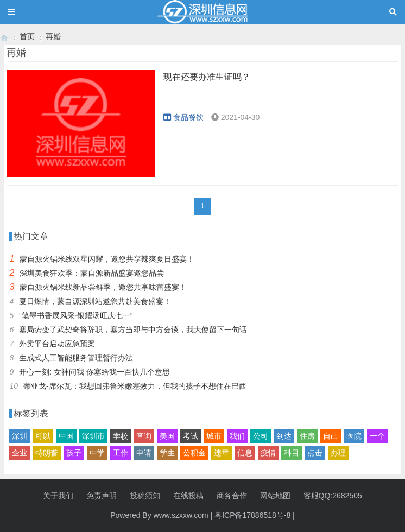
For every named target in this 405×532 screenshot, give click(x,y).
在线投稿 (188, 496)
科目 (292, 453)
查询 (144, 436)
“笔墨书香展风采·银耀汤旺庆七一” (76, 315)
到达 (284, 436)
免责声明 (102, 496)
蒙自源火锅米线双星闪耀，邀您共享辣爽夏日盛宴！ (107, 259)
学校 (121, 436)
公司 (261, 436)
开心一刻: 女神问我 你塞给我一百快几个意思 (94, 372)
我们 (237, 436)
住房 (307, 436)
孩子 (74, 453)
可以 (43, 436)
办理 (338, 453)
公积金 (194, 453)
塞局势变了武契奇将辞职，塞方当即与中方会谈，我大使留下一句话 (133, 330)
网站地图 (275, 496)
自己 (331, 436)
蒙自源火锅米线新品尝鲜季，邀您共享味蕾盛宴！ (103, 287)
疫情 (268, 453)
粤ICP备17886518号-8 (252, 515)
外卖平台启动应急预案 (57, 344)
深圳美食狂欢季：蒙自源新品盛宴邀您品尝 (92, 273)
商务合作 (232, 496)
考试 (191, 436)
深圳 (20, 436)
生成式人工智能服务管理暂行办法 (76, 358)
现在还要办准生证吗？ (207, 77)
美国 (167, 436)
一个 (377, 436)
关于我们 (58, 496)
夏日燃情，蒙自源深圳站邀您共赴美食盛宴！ (95, 301)
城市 (214, 436)
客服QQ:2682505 (333, 496)
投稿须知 (145, 496)
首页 (27, 36)
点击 (315, 453)
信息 (245, 453)
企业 (20, 453)
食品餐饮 (183, 117)
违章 (222, 453)
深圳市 (93, 436)
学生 (167, 453)
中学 (97, 453)
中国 (66, 436)
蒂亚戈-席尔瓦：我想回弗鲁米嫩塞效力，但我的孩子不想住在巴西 (135, 386)
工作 (121, 453)
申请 (144, 453)
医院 (354, 436)
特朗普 (47, 453)
